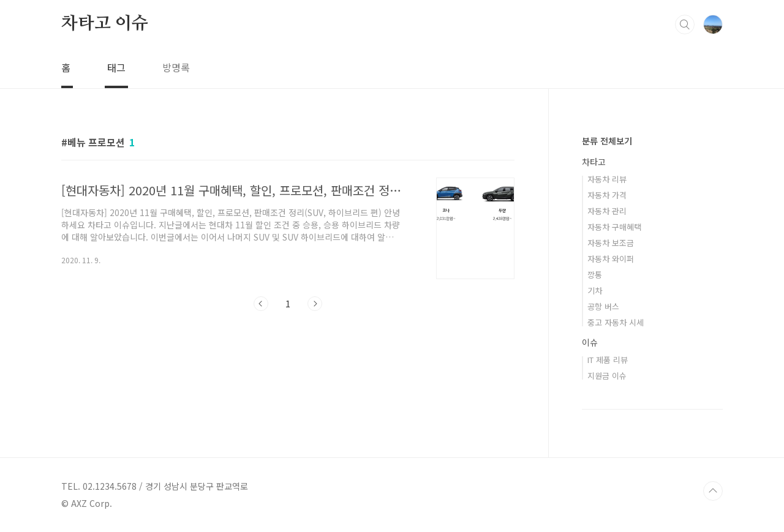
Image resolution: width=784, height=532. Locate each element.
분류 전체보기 (607, 141)
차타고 (594, 162)
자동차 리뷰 (607, 179)
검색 (685, 24)
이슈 (590, 342)
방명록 (176, 67)
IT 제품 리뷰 (608, 360)
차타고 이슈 (105, 24)
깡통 (595, 275)
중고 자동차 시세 (616, 322)
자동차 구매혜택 (614, 227)
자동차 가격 (607, 195)
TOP (713, 491)
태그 (116, 67)
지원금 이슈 (607, 376)
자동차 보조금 (611, 243)
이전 (261, 304)
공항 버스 (603, 306)
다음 (315, 304)
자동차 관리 (607, 211)
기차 (595, 290)
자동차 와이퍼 (611, 259)
